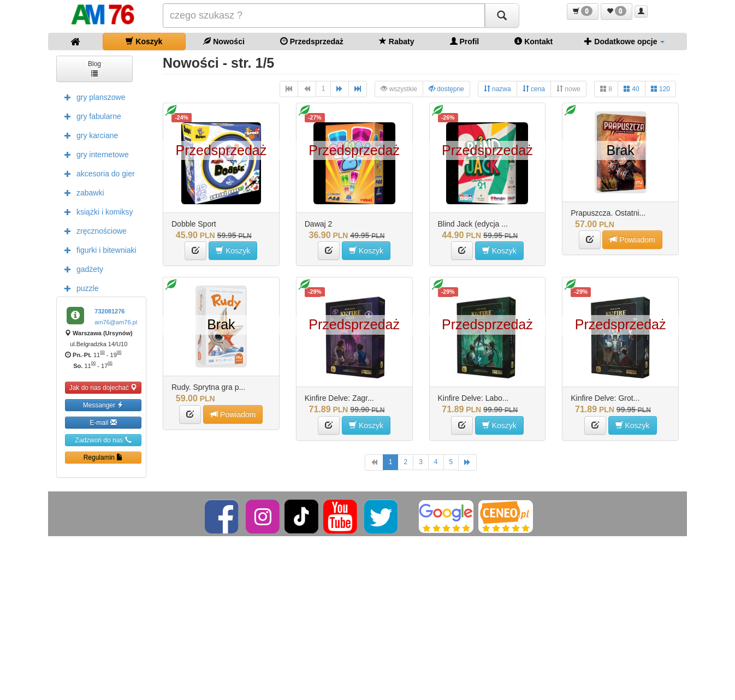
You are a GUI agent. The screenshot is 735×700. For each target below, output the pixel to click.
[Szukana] (324, 16)
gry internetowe (94, 154)
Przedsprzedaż (312, 41)
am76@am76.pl (116, 322)
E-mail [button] (103, 422)
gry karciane (88, 135)
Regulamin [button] (103, 457)
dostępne (446, 89)
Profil (465, 41)
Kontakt (534, 41)
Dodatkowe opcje (624, 41)
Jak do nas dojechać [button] (103, 387)
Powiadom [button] (632, 239)
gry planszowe (92, 97)
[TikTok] (301, 516)
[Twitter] (382, 516)
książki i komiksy (96, 211)
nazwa (497, 89)
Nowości (224, 41)
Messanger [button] (103, 405)
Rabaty (397, 41)
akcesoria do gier (97, 173)
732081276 (109, 311)
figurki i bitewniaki (98, 250)
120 (660, 89)
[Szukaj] (502, 16)
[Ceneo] (506, 516)
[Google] (446, 516)
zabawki (82, 192)
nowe (568, 89)
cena (534, 89)
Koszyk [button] (233, 250)
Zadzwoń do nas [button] (103, 440)
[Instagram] (263, 516)
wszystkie (399, 89)
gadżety (81, 269)
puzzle (79, 288)
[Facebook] (223, 516)
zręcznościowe (93, 230)
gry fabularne (90, 116)
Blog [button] (94, 68)
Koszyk (144, 41)
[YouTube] (341, 516)
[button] (583, 11)
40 (632, 89)
